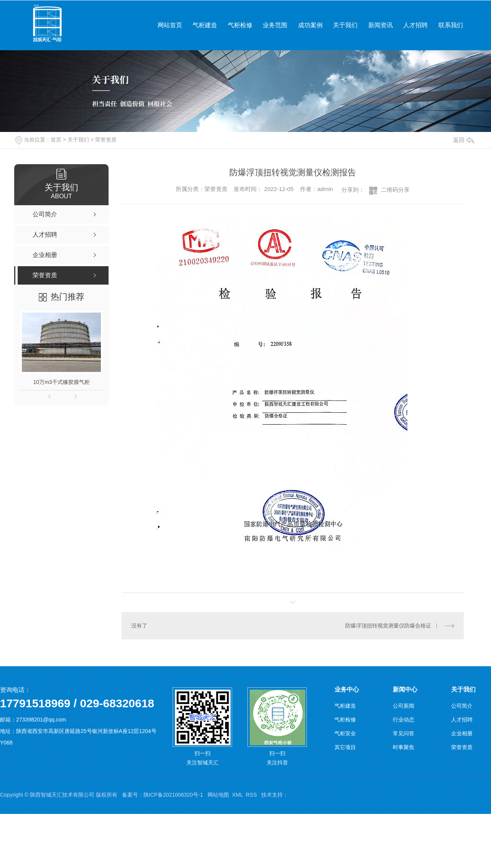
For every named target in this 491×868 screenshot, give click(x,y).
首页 (56, 140)
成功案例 (310, 25)
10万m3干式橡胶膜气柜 (62, 382)
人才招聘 (415, 25)
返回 (463, 140)
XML (237, 795)
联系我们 (451, 25)
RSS (251, 795)
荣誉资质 (106, 140)
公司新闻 (404, 706)
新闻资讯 (381, 25)
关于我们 (345, 25)
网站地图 (218, 795)
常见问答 (404, 733)
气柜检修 (240, 25)
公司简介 (462, 706)
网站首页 (170, 25)
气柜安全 (345, 733)
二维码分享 (395, 190)
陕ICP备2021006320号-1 (173, 795)
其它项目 (345, 747)
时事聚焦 (404, 747)
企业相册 (462, 733)
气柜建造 (205, 25)
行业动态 (404, 720)
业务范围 (275, 25)
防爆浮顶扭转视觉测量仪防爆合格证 (388, 626)
